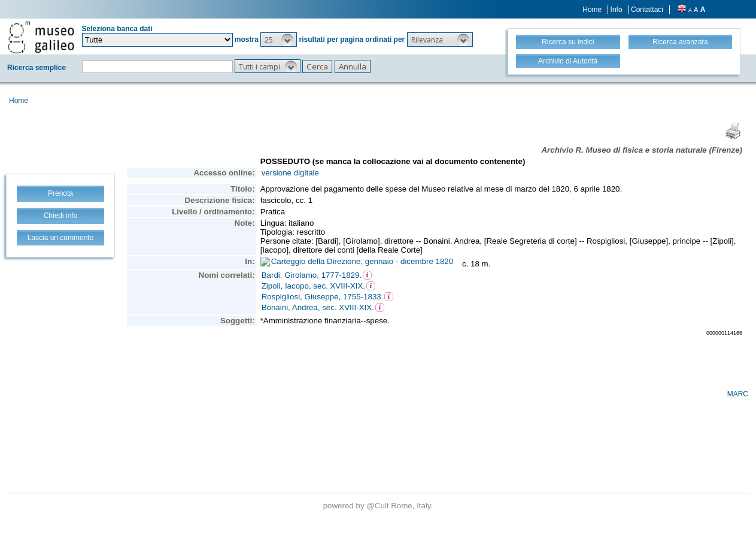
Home (592, 10)
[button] (279, 40)
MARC (738, 394)
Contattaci (647, 10)
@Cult (379, 506)
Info (617, 10)
